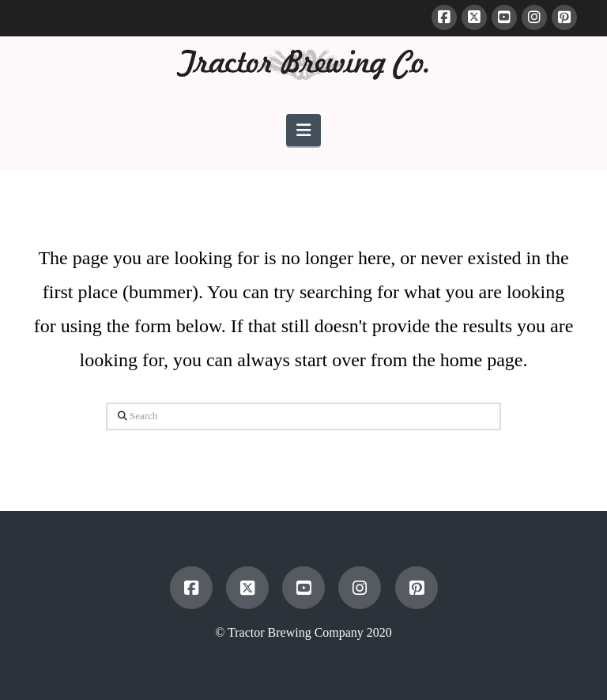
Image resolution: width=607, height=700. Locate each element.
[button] (303, 130)
